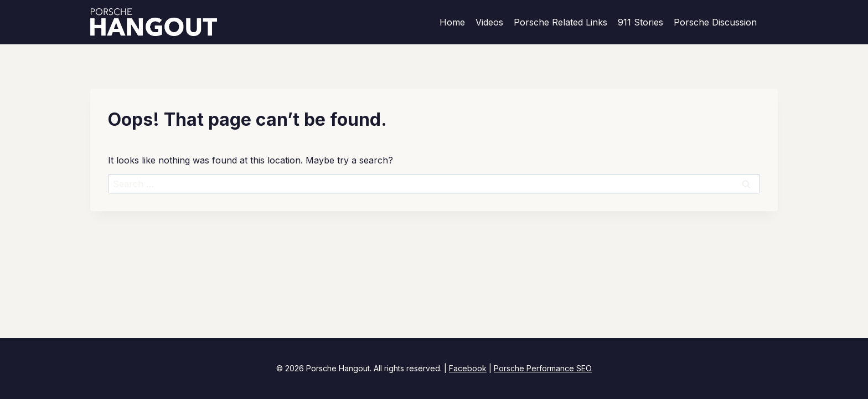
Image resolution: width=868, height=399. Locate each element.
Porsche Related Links (560, 22)
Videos (489, 22)
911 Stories (640, 22)
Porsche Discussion (715, 22)
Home (452, 22)
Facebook (468, 368)
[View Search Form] (773, 22)
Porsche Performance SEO (543, 368)
